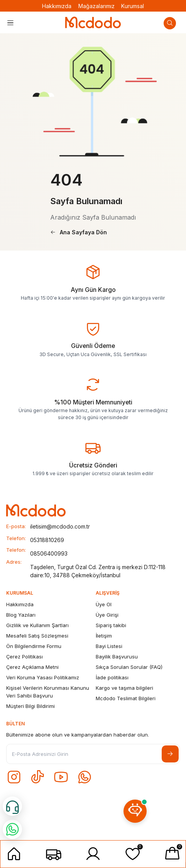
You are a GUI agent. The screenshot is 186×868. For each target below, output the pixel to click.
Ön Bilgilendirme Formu (34, 646)
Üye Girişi (107, 615)
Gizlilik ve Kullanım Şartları (37, 625)
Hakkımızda (57, 6)
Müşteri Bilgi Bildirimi (30, 706)
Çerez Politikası (25, 657)
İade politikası (112, 677)
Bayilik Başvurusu (117, 657)
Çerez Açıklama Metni (32, 667)
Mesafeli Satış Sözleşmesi (37, 636)
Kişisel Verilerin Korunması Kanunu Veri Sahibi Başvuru (48, 692)
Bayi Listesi (109, 646)
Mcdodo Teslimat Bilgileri (126, 698)
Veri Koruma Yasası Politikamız (43, 677)
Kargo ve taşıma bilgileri (124, 688)
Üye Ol (104, 604)
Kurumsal (133, 6)
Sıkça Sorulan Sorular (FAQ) (129, 667)
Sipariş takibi (111, 625)
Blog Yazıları (21, 615)
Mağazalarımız (96, 6)
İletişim (104, 636)
